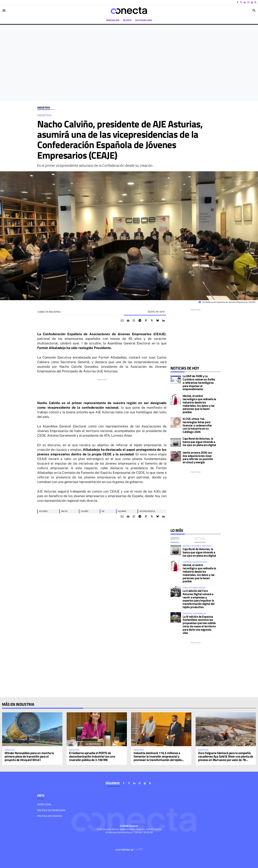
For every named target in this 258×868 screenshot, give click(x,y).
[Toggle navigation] (4, 11)
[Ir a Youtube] (252, 2)
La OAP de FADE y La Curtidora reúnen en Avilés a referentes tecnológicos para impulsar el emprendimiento (199, 383)
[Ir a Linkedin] (245, 2)
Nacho (64, 511)
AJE (103, 511)
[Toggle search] (254, 11)
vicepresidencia (147, 511)
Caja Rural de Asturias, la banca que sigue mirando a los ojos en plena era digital (199, 442)
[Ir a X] (241, 2)
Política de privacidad (51, 810)
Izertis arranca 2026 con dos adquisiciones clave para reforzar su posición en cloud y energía (198, 457)
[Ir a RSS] (255, 2)
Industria (44, 108)
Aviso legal (44, 804)
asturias (43, 511)
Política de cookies (50, 816)
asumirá (122, 511)
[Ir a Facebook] (238, 2)
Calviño (84, 511)
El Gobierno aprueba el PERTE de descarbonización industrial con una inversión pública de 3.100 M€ (92, 756)
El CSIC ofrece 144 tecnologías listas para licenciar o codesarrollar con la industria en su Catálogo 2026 (197, 425)
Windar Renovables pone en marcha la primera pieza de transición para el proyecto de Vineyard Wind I (29, 756)
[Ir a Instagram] (248, 2)
